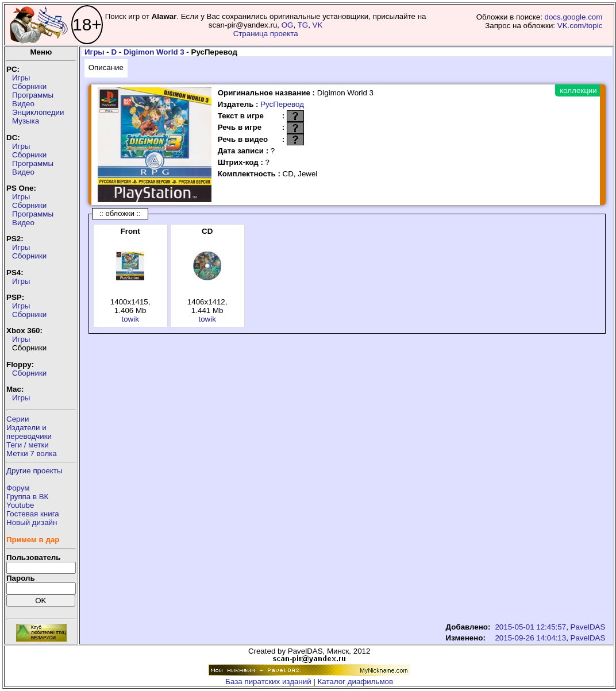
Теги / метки (28, 445)
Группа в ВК (27, 497)
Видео (23, 104)
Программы (33, 95)
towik (130, 319)
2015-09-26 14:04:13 (530, 638)
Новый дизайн (32, 522)
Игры (21, 78)
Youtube (20, 505)
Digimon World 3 (154, 52)
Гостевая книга (33, 514)
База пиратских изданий (268, 682)
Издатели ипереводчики (29, 432)
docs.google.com (574, 17)
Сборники (29, 86)
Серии (18, 419)
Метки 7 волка (32, 453)
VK (318, 25)
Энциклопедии (38, 112)
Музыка (26, 121)
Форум (18, 488)
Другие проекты (34, 471)
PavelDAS (588, 627)
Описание (106, 67)
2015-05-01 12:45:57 (530, 627)
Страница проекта (266, 34)
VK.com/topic (580, 26)
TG (303, 25)
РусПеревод (282, 104)
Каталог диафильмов (356, 682)
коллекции (578, 90)
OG (288, 25)
